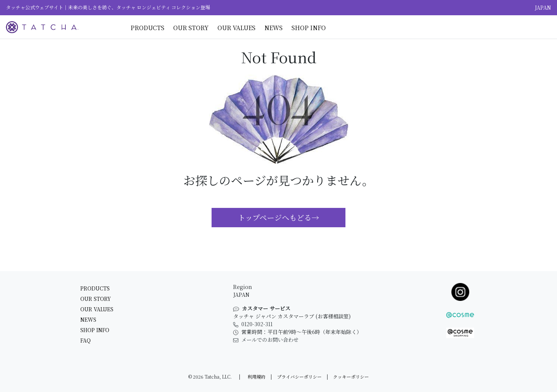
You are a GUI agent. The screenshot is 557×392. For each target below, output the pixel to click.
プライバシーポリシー (299, 377)
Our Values (236, 28)
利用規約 (257, 377)
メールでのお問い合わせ (266, 340)
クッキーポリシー (351, 377)
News (273, 28)
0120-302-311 (253, 324)
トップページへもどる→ (278, 217)
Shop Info (309, 28)
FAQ (86, 340)
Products (147, 28)
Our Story (191, 28)
